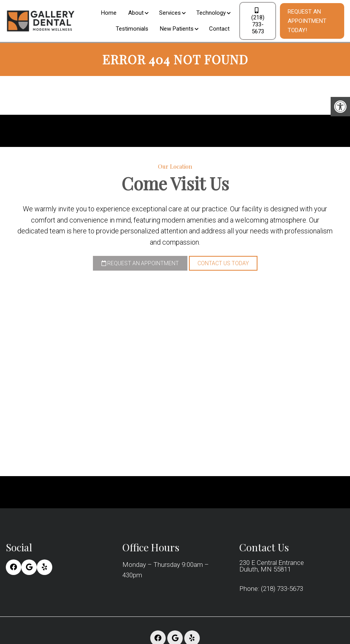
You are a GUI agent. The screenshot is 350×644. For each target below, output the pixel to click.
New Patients (177, 29)
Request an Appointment (140, 263)
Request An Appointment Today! (307, 21)
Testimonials (132, 29)
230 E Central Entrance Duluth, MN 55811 (272, 566)
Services (170, 13)
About (136, 13)
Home (109, 13)
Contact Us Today (223, 263)
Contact (219, 29)
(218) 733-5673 (258, 21)
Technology (211, 13)
